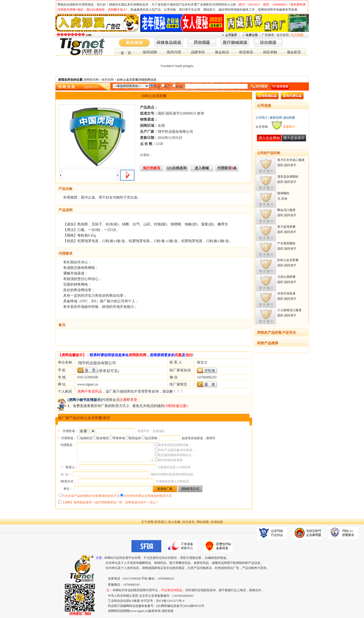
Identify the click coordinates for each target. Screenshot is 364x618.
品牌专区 (198, 52)
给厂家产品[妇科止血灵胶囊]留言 (84, 418)
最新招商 (276, 118)
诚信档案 (289, 118)
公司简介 (262, 118)
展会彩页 (294, 52)
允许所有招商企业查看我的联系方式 (148, 496)
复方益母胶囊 (286, 227)
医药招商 (150, 52)
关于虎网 (147, 522)
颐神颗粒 (283, 193)
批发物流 (103, 438)
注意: (99, 558)
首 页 (126, 53)
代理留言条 (227, 168)
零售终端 (119, 438)
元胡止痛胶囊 (286, 277)
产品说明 (65, 210)
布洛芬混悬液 (286, 293)
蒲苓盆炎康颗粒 (288, 177)
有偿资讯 (246, 52)
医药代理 (174, 52)
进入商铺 (202, 168)
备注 (62, 325)
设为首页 (283, 35)
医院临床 (135, 438)
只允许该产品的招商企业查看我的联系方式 (91, 496)
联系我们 (161, 522)
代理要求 (65, 254)
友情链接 (217, 522)
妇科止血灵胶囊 (288, 260)
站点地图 (297, 35)
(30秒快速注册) (176, 406)
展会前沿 (222, 52)
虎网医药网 (91, 80)
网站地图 (203, 522)
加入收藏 (174, 522)
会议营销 (151, 438)
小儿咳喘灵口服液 (289, 310)
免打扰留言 (152, 168)
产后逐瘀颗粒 (286, 243)
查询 (200, 113)
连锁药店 (86, 438)
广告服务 (268, 35)
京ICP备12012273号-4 (170, 601)
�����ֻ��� (71, 35)
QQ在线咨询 (177, 168)
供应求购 (270, 52)
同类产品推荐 (268, 343)
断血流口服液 (286, 210)
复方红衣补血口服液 (291, 160)
